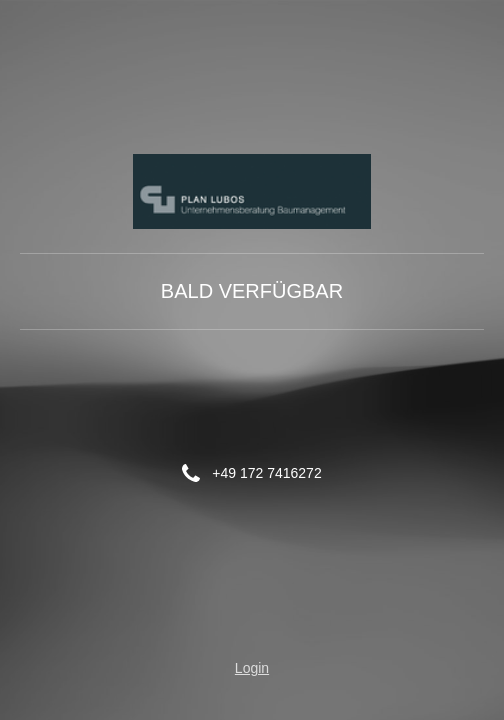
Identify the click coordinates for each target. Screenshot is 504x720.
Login (252, 668)
